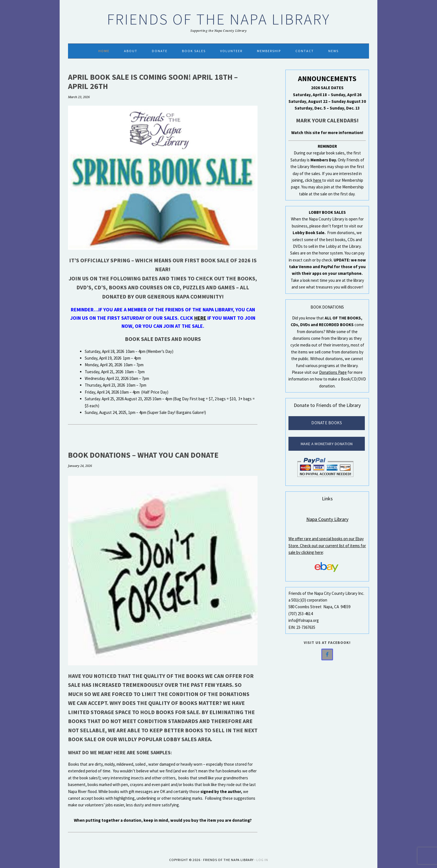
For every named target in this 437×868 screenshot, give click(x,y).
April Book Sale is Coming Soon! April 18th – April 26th (153, 82)
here (200, 318)
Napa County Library (327, 519)
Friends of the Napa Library (219, 19)
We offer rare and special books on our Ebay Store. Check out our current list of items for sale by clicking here (327, 545)
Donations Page (333, 372)
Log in (262, 860)
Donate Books (327, 423)
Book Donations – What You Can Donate (143, 455)
